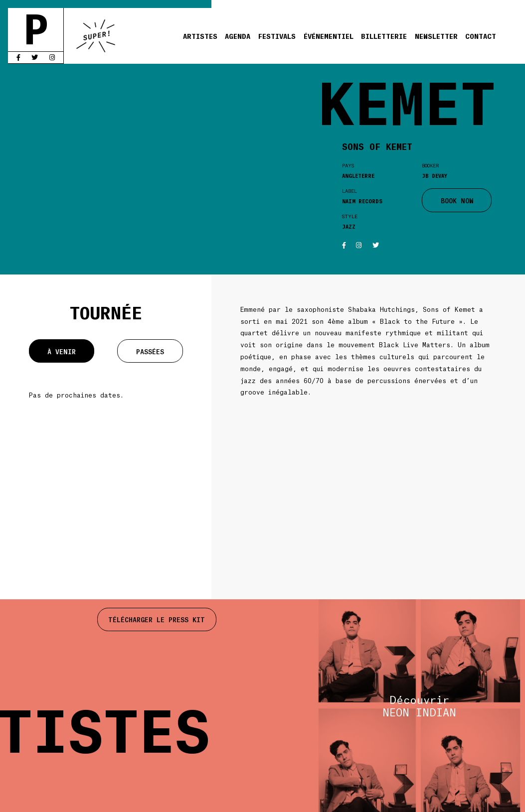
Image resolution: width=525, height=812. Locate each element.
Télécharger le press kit (157, 619)
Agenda (238, 36)
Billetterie (384, 36)
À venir (62, 351)
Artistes (200, 36)
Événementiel (329, 36)
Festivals (277, 36)
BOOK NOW (457, 200)
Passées (150, 351)
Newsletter (436, 36)
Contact (481, 36)
